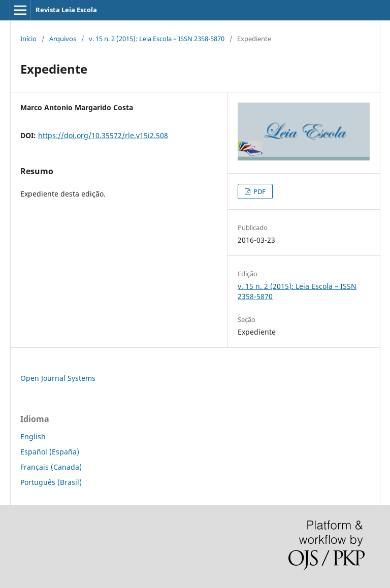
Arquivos (63, 39)
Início (28, 39)
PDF (259, 191)
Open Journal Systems (58, 378)
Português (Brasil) (51, 482)
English (33, 436)
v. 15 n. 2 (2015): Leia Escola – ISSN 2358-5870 (157, 39)
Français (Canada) (51, 467)
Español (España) (50, 452)
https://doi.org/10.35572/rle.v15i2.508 (103, 135)
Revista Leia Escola (66, 10)
